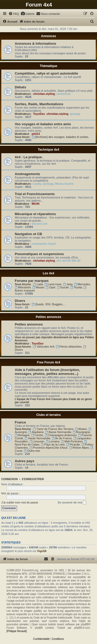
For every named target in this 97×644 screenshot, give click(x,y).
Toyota (76, 287)
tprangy (75, 114)
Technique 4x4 (48, 150)
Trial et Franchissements (35, 194)
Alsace (81, 429)
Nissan (38, 287)
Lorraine (53, 441)
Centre (37, 435)
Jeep (68, 284)
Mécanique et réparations (35, 214)
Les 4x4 (48, 273)
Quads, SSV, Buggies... (48, 304)
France (20, 422)
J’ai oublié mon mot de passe (20, 502)
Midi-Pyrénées (72, 441)
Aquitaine (36, 432)
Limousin (37, 441)
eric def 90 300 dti (68, 261)
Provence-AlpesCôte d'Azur (49, 448)
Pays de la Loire (53, 444)
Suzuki (63, 287)
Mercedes (82, 284)
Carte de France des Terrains (53, 429)
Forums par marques (32, 281)
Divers (20, 301)
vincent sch (39, 224)
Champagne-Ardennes (61, 435)
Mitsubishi (23, 287)
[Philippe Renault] (17, 631)
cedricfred (63, 94)
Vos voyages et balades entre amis (43, 124)
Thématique (48, 66)
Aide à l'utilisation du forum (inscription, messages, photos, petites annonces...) (47, 372)
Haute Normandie (38, 438)
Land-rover (53, 284)
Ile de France (62, 438)
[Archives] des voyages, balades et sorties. (60, 137)
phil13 (36, 134)
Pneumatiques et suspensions (39, 254)
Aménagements (27, 174)
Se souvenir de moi (72, 503)
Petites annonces (48, 317)
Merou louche (64, 184)
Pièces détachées (69, 347)
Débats (20, 87)
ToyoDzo (39, 114)
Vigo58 (42, 551)
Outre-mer (32, 451)
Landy (37, 184)
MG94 (35, 204)
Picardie (73, 444)
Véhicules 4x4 (44, 347)
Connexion (10, 479)
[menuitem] (14, 14)
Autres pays (25, 461)
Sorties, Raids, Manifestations (39, 104)
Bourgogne (81, 432)
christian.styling (44, 94)
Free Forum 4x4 (48, 362)
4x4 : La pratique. (29, 157)
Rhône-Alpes (79, 448)
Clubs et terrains (48, 415)
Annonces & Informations (35, 44)
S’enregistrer (33, 479)
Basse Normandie (58, 432)
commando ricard (43, 244)
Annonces (48, 36)
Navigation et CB (28, 234)
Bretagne (22, 435)
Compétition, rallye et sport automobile (46, 73)
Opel (50, 287)
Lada (38, 284)
